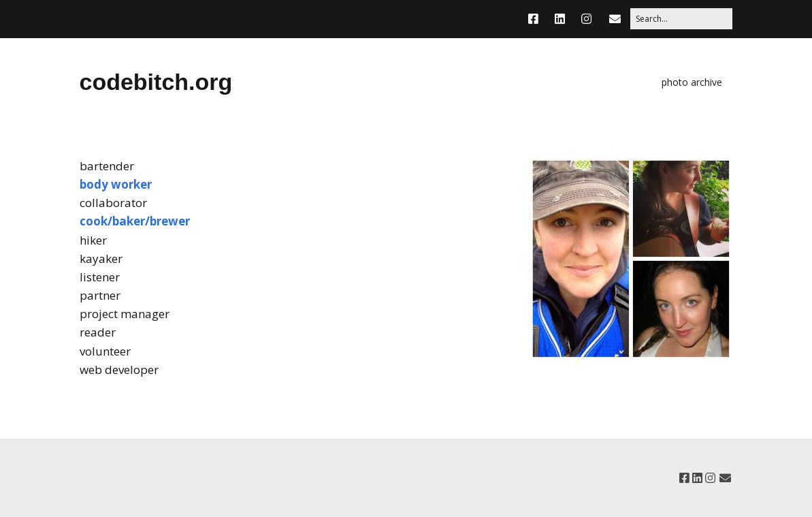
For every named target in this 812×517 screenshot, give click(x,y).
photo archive (692, 82)
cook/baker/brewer (135, 221)
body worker (116, 184)
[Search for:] (681, 19)
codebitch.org (156, 82)
